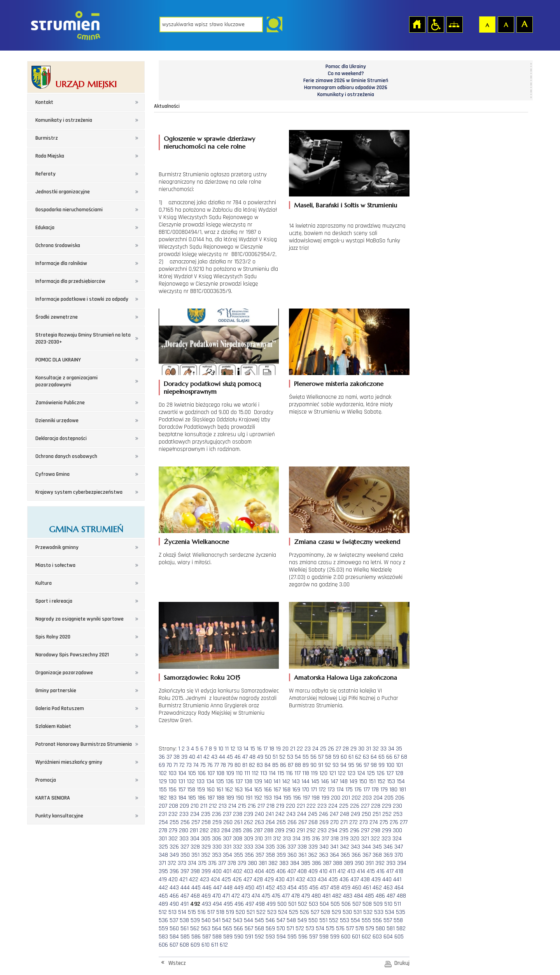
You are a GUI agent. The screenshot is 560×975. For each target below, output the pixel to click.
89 (306, 765)
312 (277, 839)
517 (211, 912)
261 (238, 822)
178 (375, 790)
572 (300, 929)
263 (259, 822)
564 (217, 929)
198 (316, 798)
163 (239, 790)
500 (282, 904)
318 (335, 839)
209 (184, 806)
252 (387, 814)
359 (281, 855)
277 (404, 822)
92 (328, 765)
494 (217, 904)
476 (276, 896)
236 (217, 814)
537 (174, 920)
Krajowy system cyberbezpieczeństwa (79, 492)
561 (185, 929)
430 (280, 879)
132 (191, 781)
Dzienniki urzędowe (57, 421)
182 (163, 798)
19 (278, 749)
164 (248, 790)
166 (268, 790)
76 (210, 765)
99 (381, 765)
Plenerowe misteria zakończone (339, 384)
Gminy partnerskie (56, 691)
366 (356, 855)
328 (195, 847)
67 (397, 757)
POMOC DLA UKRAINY (58, 360)
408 (302, 871)
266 (292, 822)
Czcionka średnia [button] (506, 24)
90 (313, 765)
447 (217, 888)
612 (224, 945)
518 (220, 912)
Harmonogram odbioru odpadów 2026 (346, 88)
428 (258, 879)
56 (313, 757)
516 (202, 912)
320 (355, 839)
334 (259, 847)
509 (378, 904)
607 (174, 945)
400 (217, 871)
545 (259, 920)
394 (402, 863)
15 (253, 749)
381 (263, 863)
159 (201, 790)
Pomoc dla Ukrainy (346, 67)
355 (238, 855)
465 (163, 896)
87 (290, 765)
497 (250, 904)
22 (300, 749)
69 (162, 765)
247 (334, 814)
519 (230, 912)
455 (303, 888)
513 (172, 912)
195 (287, 798)
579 (370, 929)
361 (302, 855)
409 (313, 871)
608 (184, 945)
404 (259, 871)
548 (291, 920)
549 (302, 920)
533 (379, 912)
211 (204, 806)
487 (391, 896)
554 (355, 920)
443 (174, 888)
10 (221, 749)
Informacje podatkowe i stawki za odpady (82, 299)
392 (380, 863)
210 (195, 806)
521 (251, 912)
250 (366, 814)
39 (184, 757)
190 (240, 798)
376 (212, 863)
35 (399, 749)
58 (328, 757)
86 (283, 765)
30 (361, 749)
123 (351, 773)
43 (214, 757)
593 (270, 937)
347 (399, 847)
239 (248, 814)
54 (298, 757)
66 (389, 757)
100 (390, 765)
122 (342, 773)
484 (359, 896)
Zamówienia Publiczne (60, 403)
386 (317, 863)
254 (163, 822)
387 (327, 863)
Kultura (44, 583)
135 (220, 781)
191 (249, 798)
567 (249, 929)
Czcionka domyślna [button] (487, 24)
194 (277, 798)
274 (374, 822)
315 (306, 839)
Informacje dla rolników (61, 263)
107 (211, 773)
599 (335, 937)
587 (206, 937)
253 (398, 814)
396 (174, 871)
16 (259, 749)
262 (248, 822)
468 (195, 896)
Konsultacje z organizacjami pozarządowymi (66, 381)
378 (232, 863)
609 (195, 945)
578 (360, 929)
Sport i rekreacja (54, 601)
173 (331, 790)
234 (195, 814)
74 (196, 765)
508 (367, 904)
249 (355, 814)
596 (303, 937)
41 (199, 757)
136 (230, 781)
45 (230, 757)
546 (270, 920)
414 (361, 871)
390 (359, 863)
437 (355, 879)
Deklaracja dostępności (61, 438)
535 (401, 912)
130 (172, 781)
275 (384, 822)
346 (388, 847)
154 (401, 781)
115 (281, 773)
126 (381, 773)
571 (290, 929)
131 (182, 781)
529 (336, 912)
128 (399, 773)
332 (238, 847)
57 (321, 757)
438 (365, 879)
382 (273, 863)
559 (163, 929)
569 (270, 929)
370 (399, 855)
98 (374, 765)
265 (281, 822)
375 (202, 863)
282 (204, 830)
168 (286, 790)
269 (324, 822)
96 (359, 765)
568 (259, 929)
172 (322, 790)
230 (397, 806)
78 (223, 765)
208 (173, 806)
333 (248, 847)
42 (206, 757)
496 (239, 904)
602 (366, 937)
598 (324, 937)
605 (399, 937)
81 (245, 765)
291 (301, 830)
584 (174, 937)
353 (217, 855)
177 (367, 790)
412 (342, 871)
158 (191, 790)
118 (306, 773)
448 (228, 888)
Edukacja (45, 228)
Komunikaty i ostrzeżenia (64, 120)
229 (387, 806)
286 (248, 830)
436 (344, 879)
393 (391, 863)
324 (397, 839)
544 (248, 920)
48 (252, 757)
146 (325, 781)
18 (272, 749)
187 (211, 798)
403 (248, 871)
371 (162, 863)
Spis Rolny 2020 (53, 637)
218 (270, 806)
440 (387, 879)
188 (220, 798)
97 (366, 765)
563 (206, 929)
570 (281, 929)
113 (264, 773)
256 (185, 822)
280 (184, 830)
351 (195, 855)
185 (192, 798)
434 (322, 879)
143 (296, 781)
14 (246, 749)
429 (269, 879)
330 (217, 847)
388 (338, 863)
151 (372, 781)
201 (346, 798)
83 (260, 765)
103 (172, 773)
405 (270, 871)
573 (310, 929)
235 (206, 814)
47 (245, 757)
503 (313, 904)
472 (236, 896)
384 (295, 863)
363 (324, 855)
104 (182, 773)
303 (184, 839)
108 (220, 773)
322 (375, 839)
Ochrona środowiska (58, 246)
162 (229, 790)
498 (260, 904)
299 (387, 830)
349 (174, 855)
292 (311, 830)
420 (173, 879)
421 (183, 879)
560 (174, 929)
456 (314, 888)
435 (333, 879)
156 (172, 790)
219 (280, 806)
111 (247, 773)
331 (227, 847)
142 (286, 781)
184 (182, 798)
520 (240, 912)
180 (393, 790)
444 (185, 888)
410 (323, 871)
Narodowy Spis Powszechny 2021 (72, 655)
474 (256, 896)
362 (313, 855)
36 (162, 757)
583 (163, 937)
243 (291, 814)
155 (163, 790)
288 (269, 830)
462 (377, 888)
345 (377, 847)
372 (172, 863)
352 (206, 855)
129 (163, 781)
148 (344, 781)
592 (259, 937)
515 (192, 912)
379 (242, 863)
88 (298, 765)
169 (296, 790)
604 (388, 937)
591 (249, 937)
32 (376, 749)
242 (280, 814)
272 (353, 822)
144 (305, 781)
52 (282, 757)
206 (400, 798)
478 (296, 896)
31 (368, 749)
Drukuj (402, 963)
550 (313, 920)
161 (220, 790)
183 (172, 798)
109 (230, 773)
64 (374, 757)
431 (290, 879)
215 (242, 806)
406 (281, 871)
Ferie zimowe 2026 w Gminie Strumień (346, 81)
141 (277, 781)
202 (356, 798)
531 (358, 912)
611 (215, 945)
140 (268, 781)
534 (390, 912)
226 (355, 806)
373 (182, 863)
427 (248, 879)
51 (275, 757)
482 (337, 896)
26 (331, 749)
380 (252, 863)
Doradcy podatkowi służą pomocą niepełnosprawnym (212, 388)
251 (377, 814)
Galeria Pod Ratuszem (60, 708)
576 (340, 929)
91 (321, 765)
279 (173, 830)
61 (351, 757)
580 (380, 929)
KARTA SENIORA (53, 798)
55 (306, 757)
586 (196, 937)
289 (280, 830)
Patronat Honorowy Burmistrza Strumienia (84, 744)
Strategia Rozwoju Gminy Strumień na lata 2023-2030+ (83, 338)
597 (313, 937)
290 (290, 830)
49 (260, 757)
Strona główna (417, 24)
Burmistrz (47, 138)
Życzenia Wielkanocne (196, 542)
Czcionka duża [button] (524, 24)
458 (335, 888)
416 (381, 871)
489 (163, 904)
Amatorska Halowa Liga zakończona (346, 677)
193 (268, 798)
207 (163, 806)
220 (290, 806)
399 (206, 871)
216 (252, 806)
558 (398, 920)
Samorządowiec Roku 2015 (202, 677)
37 (169, 757)
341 (334, 847)
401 (227, 871)
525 (294, 912)
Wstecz (177, 963)
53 (290, 757)
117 (297, 773)
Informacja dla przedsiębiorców (70, 281)
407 (292, 871)
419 (163, 879)
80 (238, 765)
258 (206, 822)
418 (399, 871)
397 (185, 871)
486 (380, 896)
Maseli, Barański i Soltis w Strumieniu (346, 205)
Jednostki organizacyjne (63, 192)
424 (215, 879)
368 (377, 855)
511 (397, 904)
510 (388, 904)
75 (203, 765)
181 (402, 790)
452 (270, 888)
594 (281, 937)
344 (366, 847)
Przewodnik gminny (57, 547)
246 (324, 814)
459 (346, 888)
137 (239, 781)
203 (367, 798)
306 (217, 839)
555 (366, 920)
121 (332, 773)
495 (228, 904)
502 (303, 904)
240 (259, 814)
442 (163, 888)
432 (301, 879)
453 (281, 888)
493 (206, 904)
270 (334, 822)
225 (344, 806)
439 (376, 879)
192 (258, 798)
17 (265, 749)
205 (389, 798)
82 (252, 765)
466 (174, 896)
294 (333, 830)
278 (163, 830)
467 (185, 896)
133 (200, 781)
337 (292, 847)
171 (314, 790)
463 (388, 888)
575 (330, 929)
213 (223, 806)
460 (357, 888)
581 (391, 929)
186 (202, 798)
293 (322, 830)
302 (173, 839)
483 (348, 896)
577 (350, 929)
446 (207, 888)
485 (369, 896)
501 (292, 904)
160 (211, 790)
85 (275, 765)
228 (376, 806)
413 (351, 871)
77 (217, 765)
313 (287, 839)
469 (206, 896)
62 (358, 757)
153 (391, 781)
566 (238, 929)
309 (248, 839)
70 (169, 765)
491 (185, 904)
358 (270, 855)
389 (348, 863)
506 (346, 904)
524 (283, 912)
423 (205, 879)
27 (338, 749)
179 (384, 790)
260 (228, 822)
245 (313, 814)
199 (325, 798)
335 (270, 847)
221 (301, 806)
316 (316, 839)
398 (195, 871)
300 (397, 830)
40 (192, 757)
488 (401, 896)
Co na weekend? (346, 74)
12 (233, 749)
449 (239, 888)
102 (163, 773)
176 (358, 790)
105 (192, 773)
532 (368, 912)
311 (268, 839)
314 (297, 839)
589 (228, 937)
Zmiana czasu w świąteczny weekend (347, 542)
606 (163, 945)
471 (226, 896)
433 (311, 879)
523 (272, 912)
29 (353, 749)
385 (306, 863)
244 (302, 814)
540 (206, 920)
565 (227, 929)
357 (260, 855)
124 (361, 773)
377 (222, 863)
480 (316, 896)
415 (371, 871)
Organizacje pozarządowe (64, 673)
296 (355, 830)
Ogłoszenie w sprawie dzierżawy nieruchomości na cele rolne (209, 142)
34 (391, 749)
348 (163, 855)
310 (259, 839)
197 (306, 798)
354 (227, 855)
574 (320, 929)
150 (363, 781)
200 (336, 798)
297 (365, 830)
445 (196, 888)
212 (213, 806)
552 (334, 920)
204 (378, 798)
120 (323, 773)
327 (185, 847)
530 (347, 912)
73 (189, 765)
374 (192, 863)
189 (230, 798)
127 (390, 773)
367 (367, 855)
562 (195, 929)
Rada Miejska (50, 156)
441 (397, 879)
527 (315, 912)
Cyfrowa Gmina (52, 474)
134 (210, 781)
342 (345, 847)
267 (303, 822)
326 (174, 847)
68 (404, 757)
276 (394, 822)
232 (173, 814)
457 (324, 888)
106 (202, 773)
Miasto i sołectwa (55, 565)
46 (238, 757)
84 (268, 765)
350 (185, 855)
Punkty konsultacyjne (59, 816)
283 (215, 830)
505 (335, 904)
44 (222, 757)
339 (313, 847)
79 (230, 765)
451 (260, 888)
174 (340, 790)
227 (365, 806)
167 (277, 790)
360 (292, 855)
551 (323, 920)
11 (227, 749)
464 (399, 888)
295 (344, 830)
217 (261, 806)
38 (177, 757)
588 (217, 937)
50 (268, 757)
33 (383, 749)
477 (286, 896)
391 (370, 863)
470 (217, 896)
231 (163, 814)
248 (345, 814)
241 (270, 814)
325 (163, 847)
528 (325, 912)
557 (388, 920)
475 (266, 896)
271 (344, 822)
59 (336, 757)
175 (349, 790)
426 (237, 879)
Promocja (46, 780)
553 (345, 920)
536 (163, 920)
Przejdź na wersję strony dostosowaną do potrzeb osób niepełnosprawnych (436, 24)
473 (246, 896)
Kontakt (44, 102)
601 (356, 937)
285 (237, 830)
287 (258, 830)
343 (355, 847)
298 (376, 830)
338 (302, 847)
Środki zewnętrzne (57, 317)
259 (217, 822)
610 (206, 945)
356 (249, 855)
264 (270, 822)
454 (292, 888)
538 (184, 920)
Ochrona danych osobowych (66, 456)
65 (381, 757)
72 (182, 765)
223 (322, 806)
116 (289, 773)
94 (343, 765)
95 (351, 765)
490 (174, 904)
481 (326, 896)
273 (364, 822)
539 (195, 920)
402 (238, 871)
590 (239, 937)
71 (176, 765)
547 (281, 920)
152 (381, 781)
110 (239, 773)
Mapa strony (454, 24)
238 (238, 814)
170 (305, 790)
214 (232, 806)
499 (271, 904)
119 (314, 773)
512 (163, 912)
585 (185, 937)
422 (194, 879)
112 (255, 773)
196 (297, 798)
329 (206, 847)
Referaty (45, 174)
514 (182, 912)
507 (357, 904)
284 (226, 830)
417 (390, 871)
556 (377, 920)
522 (261, 912)
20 (285, 749)
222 (311, 806)
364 (334, 855)
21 (293, 749)
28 (346, 749)
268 (313, 822)
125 (371, 773)
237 (227, 814)
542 (227, 920)
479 (306, 896)
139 (258, 781)
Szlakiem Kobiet (53, 726)
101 (399, 765)
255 (174, 822)
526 (304, 912)
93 (336, 765)
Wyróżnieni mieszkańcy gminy (69, 762)
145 (315, 781)
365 (345, 855)
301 (163, 839)
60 (344, 757)
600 (346, 937)
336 (281, 847)
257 (196, 822)
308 (238, 839)
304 (195, 839)
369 (388, 855)
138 (248, 781)
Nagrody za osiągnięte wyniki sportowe (80, 619)
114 (272, 773)
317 (325, 839)
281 (194, 830)
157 (182, 790)
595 (292, 937)
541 (216, 920)
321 (365, 839)
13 (239, 749)
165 (258, 790)
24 (315, 749)
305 (206, 839)
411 (332, 871)
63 (366, 757)
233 (184, 814)
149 (353, 781)
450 (250, 888)
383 (284, 863)
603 (377, 937)
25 (323, 749)
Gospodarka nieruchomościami (69, 210)
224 (333, 806)
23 (308, 749)
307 (227, 839)
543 (238, 920)
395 (163, 871)
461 (367, 888)
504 (324, 904)
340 (324, 847)
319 (344, 839)
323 (386, 839)
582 (401, 929)
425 (226, 879)
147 (334, 781)
